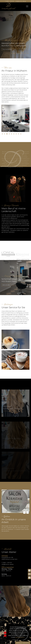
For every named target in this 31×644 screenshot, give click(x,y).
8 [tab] (28, 54)
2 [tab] (14, 54)
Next (28, 513)
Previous (24, 513)
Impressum (19, 643)
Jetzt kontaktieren (8, 49)
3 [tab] (17, 54)
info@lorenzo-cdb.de (21, 1)
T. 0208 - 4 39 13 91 (10, 1)
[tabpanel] (15, 33)
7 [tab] (26, 54)
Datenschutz (26, 643)
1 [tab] (12, 54)
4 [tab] (19, 54)
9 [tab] (21, 134)
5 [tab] (21, 54)
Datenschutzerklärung (20, 637)
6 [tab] (24, 54)
